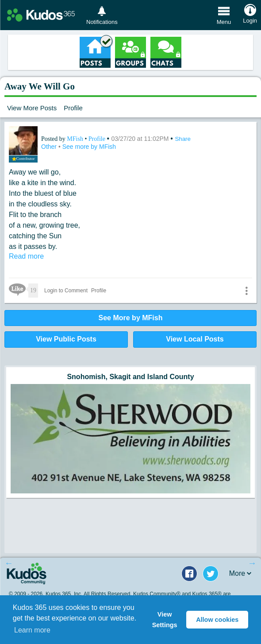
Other (50, 147)
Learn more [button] (32, 630)
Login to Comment (66, 291)
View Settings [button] (165, 620)
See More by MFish (131, 318)
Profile (73, 108)
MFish (76, 139)
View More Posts (32, 108)
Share (183, 139)
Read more (26, 256)
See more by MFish (89, 147)
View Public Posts (66, 339)
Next (252, 563)
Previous (9, 563)
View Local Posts (195, 339)
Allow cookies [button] (217, 620)
